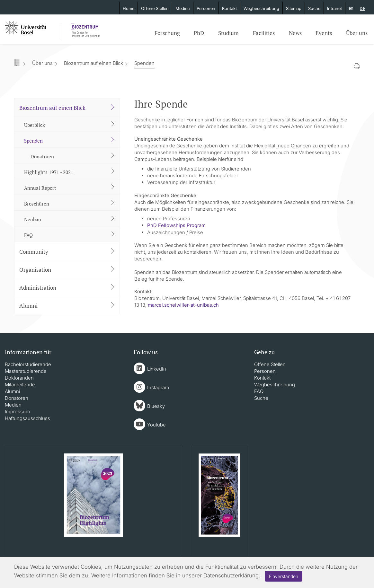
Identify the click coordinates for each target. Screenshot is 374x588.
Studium (228, 33)
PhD (199, 33)
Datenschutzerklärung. (232, 575)
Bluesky (156, 406)
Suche (314, 8)
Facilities (264, 33)
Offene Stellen (155, 8)
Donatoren (17, 398)
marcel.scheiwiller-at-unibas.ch (183, 305)
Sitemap (294, 8)
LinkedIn (157, 369)
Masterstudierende (26, 371)
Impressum (17, 412)
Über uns (357, 33)
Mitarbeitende (20, 385)
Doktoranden (19, 378)
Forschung (167, 33)
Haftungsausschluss (27, 418)
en (351, 8)
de (362, 8)
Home (129, 8)
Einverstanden (284, 576)
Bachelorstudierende (28, 364)
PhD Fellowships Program (176, 225)
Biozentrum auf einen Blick (93, 63)
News (295, 33)
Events (324, 33)
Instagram (158, 387)
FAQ (259, 391)
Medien (183, 8)
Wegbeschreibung (261, 8)
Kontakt (229, 8)
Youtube (156, 425)
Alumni (12, 391)
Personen (206, 8)
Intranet (334, 8)
